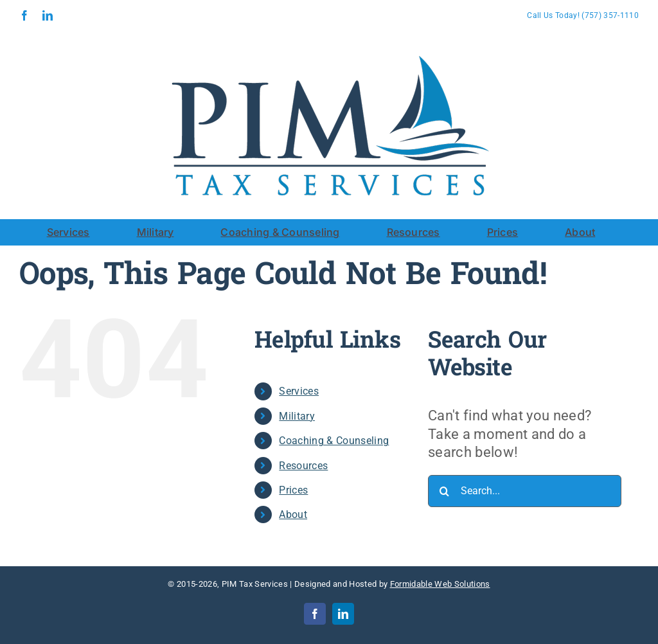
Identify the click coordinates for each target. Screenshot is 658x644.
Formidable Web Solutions (440, 584)
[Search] (444, 491)
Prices (293, 490)
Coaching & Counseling (334, 441)
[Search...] (525, 491)
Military (297, 416)
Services (299, 391)
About (293, 514)
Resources (303, 466)
